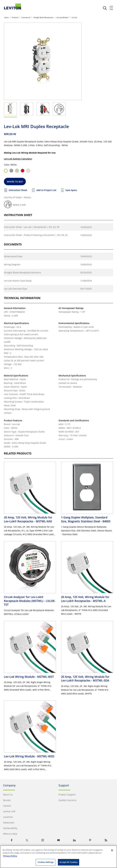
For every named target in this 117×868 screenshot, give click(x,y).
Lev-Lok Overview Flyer (16, 289)
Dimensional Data (13, 256)
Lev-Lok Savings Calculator (18, 159)
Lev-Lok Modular (63, 17)
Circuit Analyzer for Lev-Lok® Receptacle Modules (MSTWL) (30, 601)
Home (7, 17)
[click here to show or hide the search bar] (105, 8)
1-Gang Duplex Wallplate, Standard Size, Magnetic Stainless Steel (86, 519)
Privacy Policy (10, 856)
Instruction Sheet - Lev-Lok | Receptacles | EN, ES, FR (32, 227)
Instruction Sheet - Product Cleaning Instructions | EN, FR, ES (36, 235)
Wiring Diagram (12, 264)
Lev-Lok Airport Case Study (18, 281)
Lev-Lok (74, 17)
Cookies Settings (46, 862)
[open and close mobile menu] (111, 8)
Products (15, 17)
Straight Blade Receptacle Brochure (22, 273)
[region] (58, 857)
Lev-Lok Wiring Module (29, 677)
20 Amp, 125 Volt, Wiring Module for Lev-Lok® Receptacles (28, 519)
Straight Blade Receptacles (43, 17)
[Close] (112, 850)
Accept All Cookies (68, 862)
